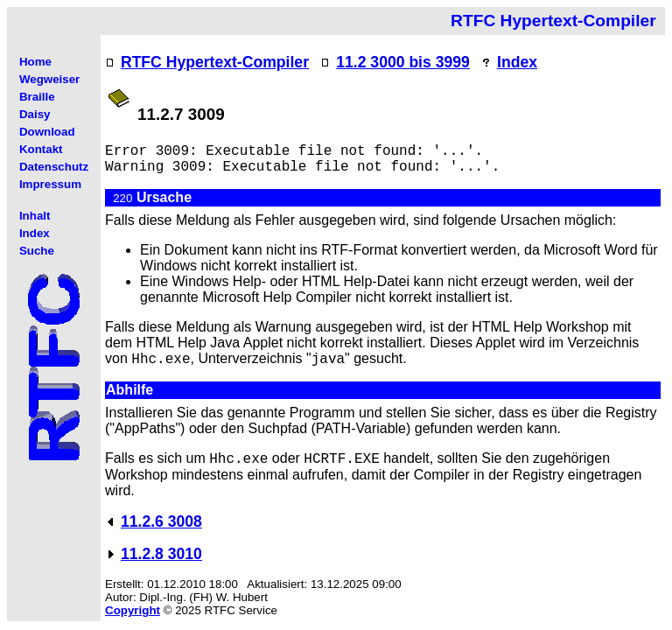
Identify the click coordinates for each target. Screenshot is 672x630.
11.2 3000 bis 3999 (403, 62)
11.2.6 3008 (161, 521)
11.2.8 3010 (161, 554)
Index (517, 62)
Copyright (133, 610)
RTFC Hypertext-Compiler (215, 62)
